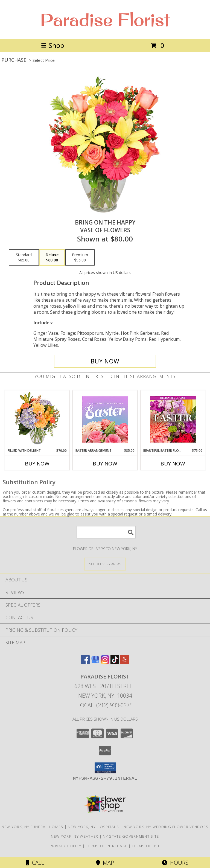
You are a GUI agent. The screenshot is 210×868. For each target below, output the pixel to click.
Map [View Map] (105, 863)
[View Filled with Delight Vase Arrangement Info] (37, 419)
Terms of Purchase (107, 846)
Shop (52, 45)
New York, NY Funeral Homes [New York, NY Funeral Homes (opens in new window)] (33, 827)
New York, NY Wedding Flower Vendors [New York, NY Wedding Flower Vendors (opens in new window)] (166, 827)
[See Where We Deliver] (105, 564)
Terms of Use (146, 846)
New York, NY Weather (75, 836)
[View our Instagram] (105, 662)
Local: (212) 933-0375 (105, 705)
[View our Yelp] (125, 662)
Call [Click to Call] (35, 863)
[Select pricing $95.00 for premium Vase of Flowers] (80, 258)
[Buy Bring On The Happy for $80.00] (105, 361)
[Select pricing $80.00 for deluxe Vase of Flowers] (52, 258)
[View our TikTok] (115, 662)
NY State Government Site (131, 836)
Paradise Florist (105, 19)
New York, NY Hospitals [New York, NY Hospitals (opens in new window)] (93, 827)
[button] (105, 768)
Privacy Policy (65, 846)
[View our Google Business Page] (95, 662)
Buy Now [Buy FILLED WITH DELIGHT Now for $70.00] (37, 464)
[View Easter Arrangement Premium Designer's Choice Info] (105, 419)
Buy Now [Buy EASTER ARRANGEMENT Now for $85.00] (105, 464)
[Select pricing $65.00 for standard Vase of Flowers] (24, 258)
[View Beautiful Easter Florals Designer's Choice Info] (173, 419)
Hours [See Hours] (175, 863)
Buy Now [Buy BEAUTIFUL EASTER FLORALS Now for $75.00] (173, 464)
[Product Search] (106, 532)
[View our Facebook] (85, 662)
